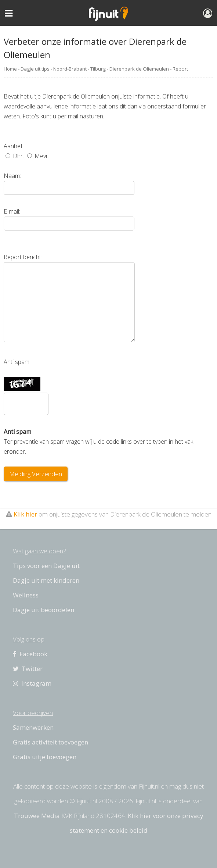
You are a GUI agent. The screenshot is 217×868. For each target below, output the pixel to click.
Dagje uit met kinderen (46, 580)
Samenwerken (33, 727)
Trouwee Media (37, 816)
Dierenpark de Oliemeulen (139, 69)
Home (10, 69)
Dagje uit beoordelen (44, 610)
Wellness (26, 595)
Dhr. (15, 156)
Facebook (30, 654)
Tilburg (98, 69)
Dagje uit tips (35, 69)
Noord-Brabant (70, 69)
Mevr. (38, 156)
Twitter (28, 669)
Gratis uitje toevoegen (45, 757)
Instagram (32, 683)
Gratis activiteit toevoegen (50, 742)
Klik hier (25, 514)
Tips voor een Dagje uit (46, 566)
